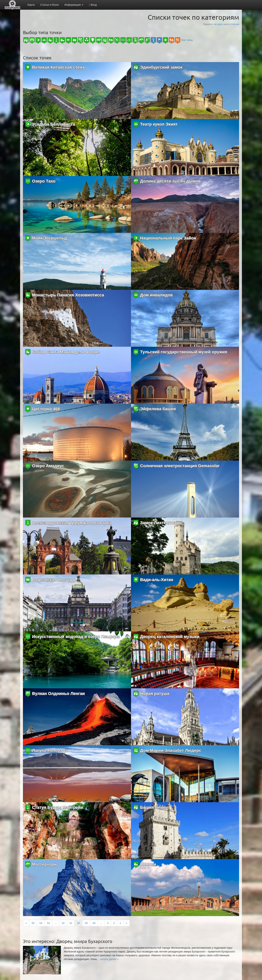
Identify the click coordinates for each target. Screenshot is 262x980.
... (56, 923)
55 (33, 923)
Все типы (187, 40)
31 (71, 923)
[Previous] (26, 923)
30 (78, 923)
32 (63, 923)
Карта (31, 5)
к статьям (234, 24)
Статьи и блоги (49, 5)
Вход (93, 5)
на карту (218, 24)
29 (86, 923)
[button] (109, 959)
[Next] (126, 923)
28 (94, 923)
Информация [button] (74, 5)
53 (49, 923)
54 (41, 923)
